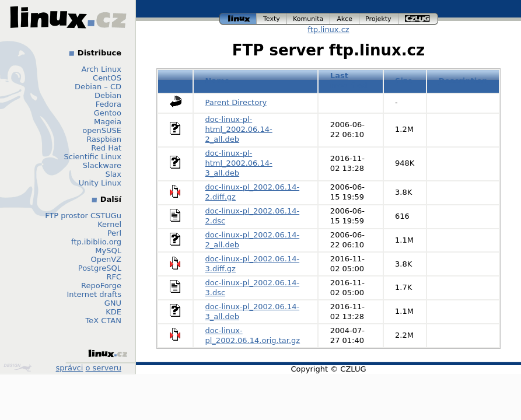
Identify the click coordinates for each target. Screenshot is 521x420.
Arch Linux (102, 69)
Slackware (102, 165)
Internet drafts (94, 294)
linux (238, 19)
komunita (309, 19)
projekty (379, 19)
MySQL (108, 251)
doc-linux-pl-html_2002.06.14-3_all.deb (239, 163)
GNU (113, 303)
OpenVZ (106, 259)
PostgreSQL (100, 268)
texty (272, 19)
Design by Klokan (18, 367)
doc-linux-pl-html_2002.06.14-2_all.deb (239, 129)
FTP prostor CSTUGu (83, 216)
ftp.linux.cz (328, 29)
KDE (113, 312)
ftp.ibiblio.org (96, 242)
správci (70, 368)
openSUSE (102, 130)
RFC (114, 277)
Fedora (109, 104)
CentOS (107, 78)
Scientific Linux (93, 157)
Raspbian (104, 139)
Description (463, 81)
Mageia (108, 122)
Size (404, 81)
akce (345, 19)
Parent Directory (236, 102)
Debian (108, 95)
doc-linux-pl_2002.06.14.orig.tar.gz (253, 335)
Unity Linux (100, 183)
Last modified (349, 80)
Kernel (109, 224)
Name (218, 81)
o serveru (104, 368)
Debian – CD (98, 87)
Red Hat (106, 148)
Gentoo (108, 113)
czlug (418, 19)
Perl (114, 233)
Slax (113, 174)
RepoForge (101, 286)
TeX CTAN (104, 321)
